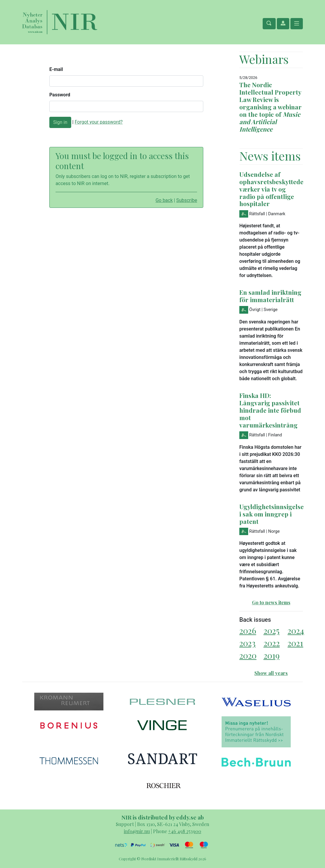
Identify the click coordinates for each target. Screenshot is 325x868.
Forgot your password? (99, 122)
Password (60, 95)
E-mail (56, 69)
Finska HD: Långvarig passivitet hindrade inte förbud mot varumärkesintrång (270, 410)
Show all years (271, 673)
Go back (164, 200)
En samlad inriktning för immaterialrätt (270, 296)
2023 (247, 643)
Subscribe (187, 200)
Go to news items (271, 602)
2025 (272, 630)
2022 (272, 643)
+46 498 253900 (185, 831)
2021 (295, 643)
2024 (296, 630)
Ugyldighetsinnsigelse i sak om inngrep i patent (272, 514)
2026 (248, 630)
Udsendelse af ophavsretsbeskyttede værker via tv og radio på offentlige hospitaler (271, 189)
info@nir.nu (137, 831)
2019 (272, 655)
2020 (248, 655)
